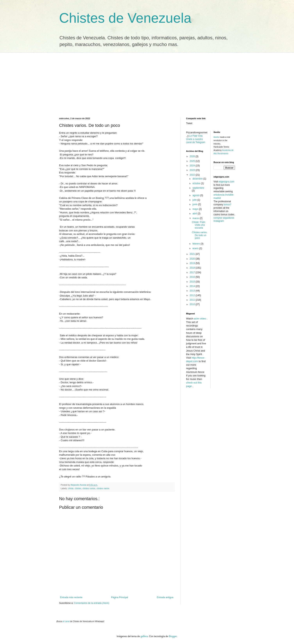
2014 (193, 286)
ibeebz (216, 137)
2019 (193, 263)
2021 (193, 254)
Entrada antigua (165, 597)
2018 (193, 268)
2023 (193, 170)
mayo (196, 209)
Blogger (173, 636)
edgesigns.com (227, 182)
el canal (66, 621)
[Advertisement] (147, 82)
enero (196, 248)
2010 (193, 304)
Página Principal (120, 597)
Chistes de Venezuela (125, 18)
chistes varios (103, 488)
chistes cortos (89, 488)
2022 (193, 175)
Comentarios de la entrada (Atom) (92, 603)
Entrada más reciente (71, 597)
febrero (196, 244)
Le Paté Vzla (196, 136)
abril (195, 214)
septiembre (198, 188)
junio (195, 204)
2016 (193, 277)
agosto (196, 195)
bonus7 (227, 205)
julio (195, 200)
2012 (193, 295)
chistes (78, 488)
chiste (71, 488)
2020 (193, 259)
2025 (193, 161)
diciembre (198, 179)
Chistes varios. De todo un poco (200, 235)
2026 (193, 156)
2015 (193, 282)
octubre (197, 183)
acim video (200, 319)
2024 (193, 166)
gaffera (144, 636)
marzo (196, 218)
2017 (193, 272)
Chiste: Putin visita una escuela (198, 225)
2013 (193, 291)
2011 (193, 300)
